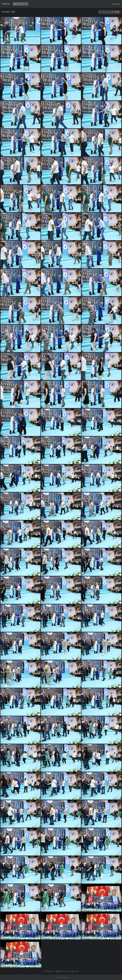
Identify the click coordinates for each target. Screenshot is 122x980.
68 (56, 971)
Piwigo (65, 977)
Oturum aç (116, 4)
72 (64, 971)
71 (62, 971)
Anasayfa (6, 12)
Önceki (49, 971)
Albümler (6, 4)
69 (58, 971)
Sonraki (72, 971)
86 (67, 971)
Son (77, 971)
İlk (44, 971)
